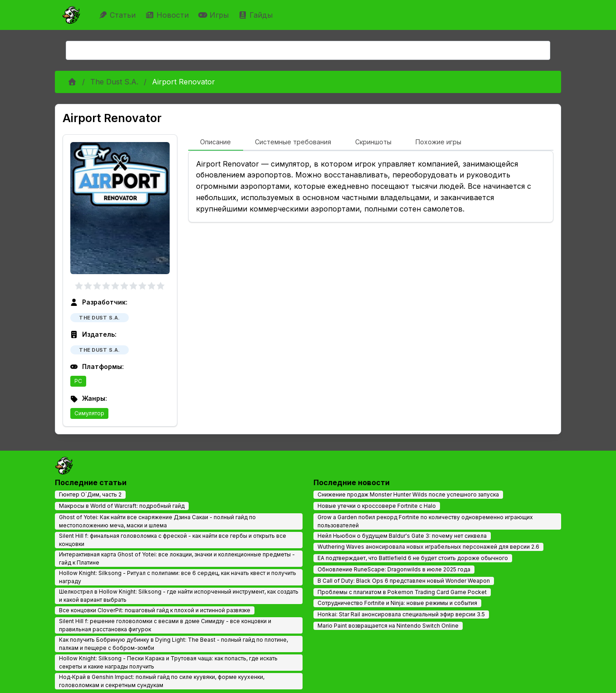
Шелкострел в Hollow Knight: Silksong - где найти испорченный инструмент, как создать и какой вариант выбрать (179, 596)
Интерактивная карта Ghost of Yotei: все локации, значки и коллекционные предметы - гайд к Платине (177, 558)
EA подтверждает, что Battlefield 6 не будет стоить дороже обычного (413, 558)
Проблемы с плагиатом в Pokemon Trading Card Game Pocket (402, 592)
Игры (215, 15)
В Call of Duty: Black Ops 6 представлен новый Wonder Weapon (404, 581)
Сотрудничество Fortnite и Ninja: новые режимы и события (397, 603)
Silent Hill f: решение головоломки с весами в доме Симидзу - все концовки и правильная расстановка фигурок (165, 625)
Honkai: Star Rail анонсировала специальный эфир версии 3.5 (401, 614)
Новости (168, 15)
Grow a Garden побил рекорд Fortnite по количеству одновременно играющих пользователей (425, 521)
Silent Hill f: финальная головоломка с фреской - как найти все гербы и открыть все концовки (173, 540)
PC (78, 381)
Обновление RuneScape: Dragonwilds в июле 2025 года (394, 569)
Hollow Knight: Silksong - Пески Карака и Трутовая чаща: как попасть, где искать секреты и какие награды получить (168, 662)
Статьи (118, 15)
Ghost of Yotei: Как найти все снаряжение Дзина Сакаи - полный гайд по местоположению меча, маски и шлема (157, 521)
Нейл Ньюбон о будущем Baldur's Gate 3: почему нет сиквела (402, 536)
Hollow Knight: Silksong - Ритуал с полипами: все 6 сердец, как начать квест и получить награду (178, 577)
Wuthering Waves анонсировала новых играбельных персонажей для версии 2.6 (428, 547)
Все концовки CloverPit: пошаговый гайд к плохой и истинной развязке (155, 610)
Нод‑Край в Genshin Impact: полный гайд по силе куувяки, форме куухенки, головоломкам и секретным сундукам (162, 681)
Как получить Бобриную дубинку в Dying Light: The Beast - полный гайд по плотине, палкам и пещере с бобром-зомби (174, 644)
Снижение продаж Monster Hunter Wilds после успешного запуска (408, 494)
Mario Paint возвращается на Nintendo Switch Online (388, 626)
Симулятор (89, 413)
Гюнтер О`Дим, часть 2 (90, 494)
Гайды (257, 15)
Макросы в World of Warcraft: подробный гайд (122, 506)
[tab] (216, 143)
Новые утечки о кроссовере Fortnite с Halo (377, 506)
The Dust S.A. (114, 82)
